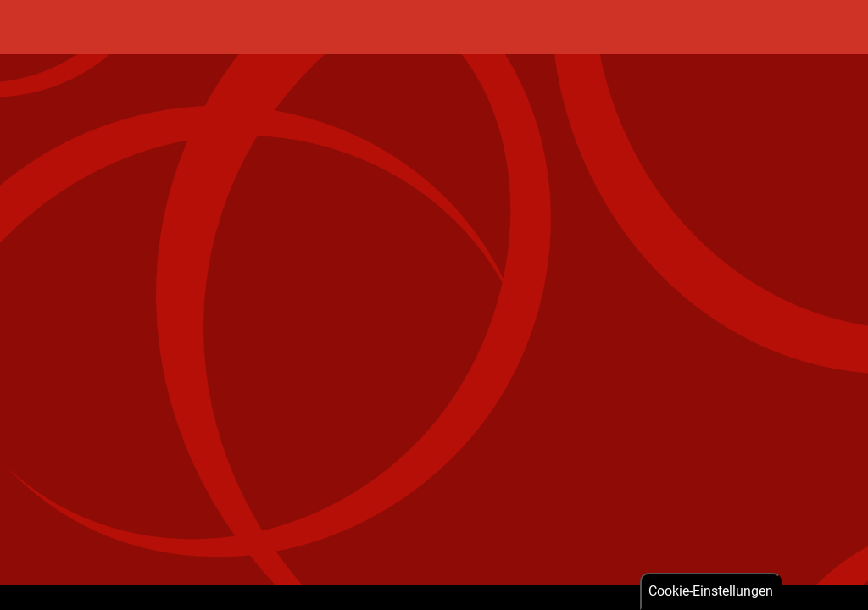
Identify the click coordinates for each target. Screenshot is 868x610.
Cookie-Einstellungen (711, 591)
